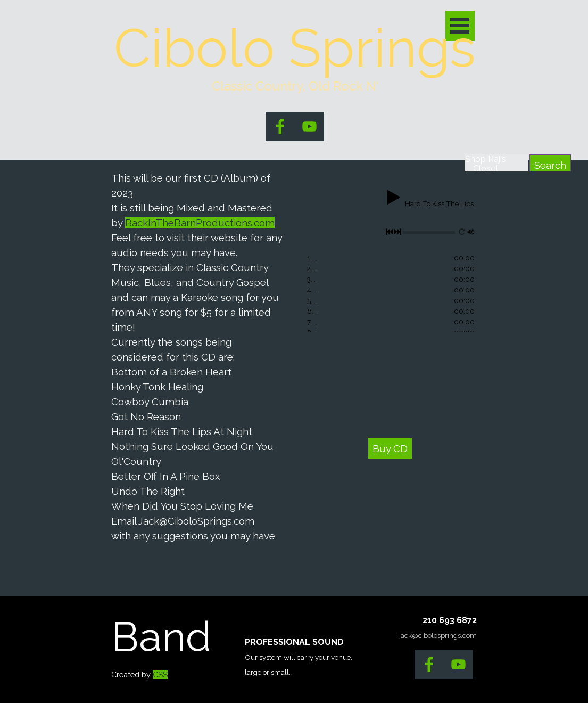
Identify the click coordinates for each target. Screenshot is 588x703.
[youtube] (309, 126)
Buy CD (390, 448)
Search (550, 165)
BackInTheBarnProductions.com (200, 223)
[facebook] (280, 126)
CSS (160, 675)
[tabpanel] (198, 357)
